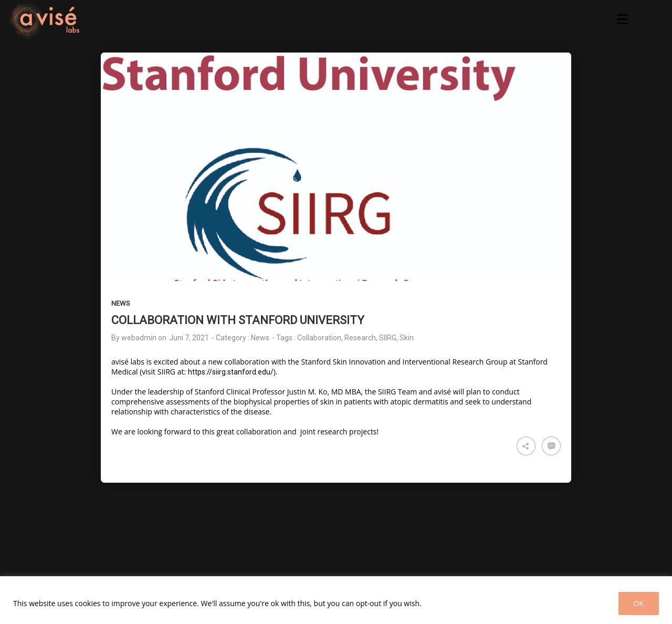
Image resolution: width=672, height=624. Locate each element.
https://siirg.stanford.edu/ (231, 372)
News (121, 303)
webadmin (139, 338)
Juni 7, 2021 (189, 338)
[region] (336, 600)
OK (639, 603)
